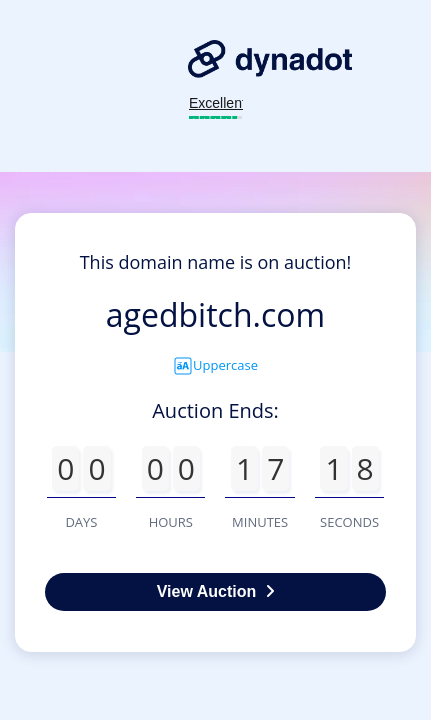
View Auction (216, 591)
